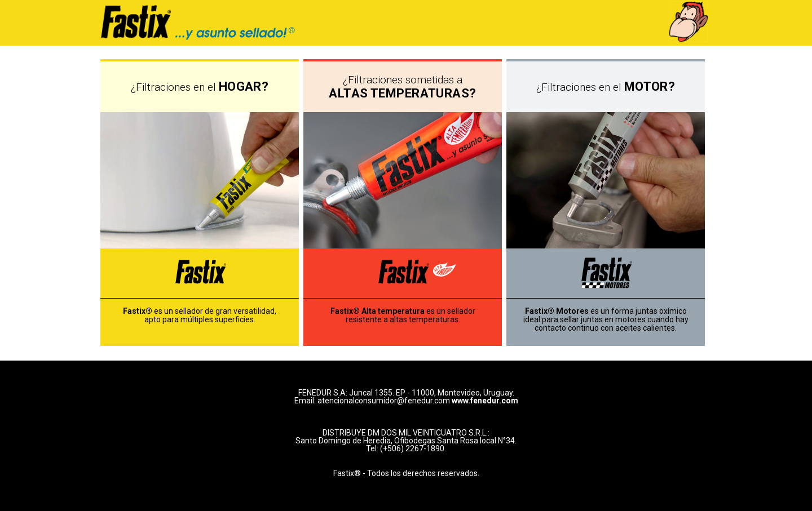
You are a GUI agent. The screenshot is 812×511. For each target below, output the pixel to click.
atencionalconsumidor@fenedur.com (384, 401)
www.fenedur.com (485, 401)
